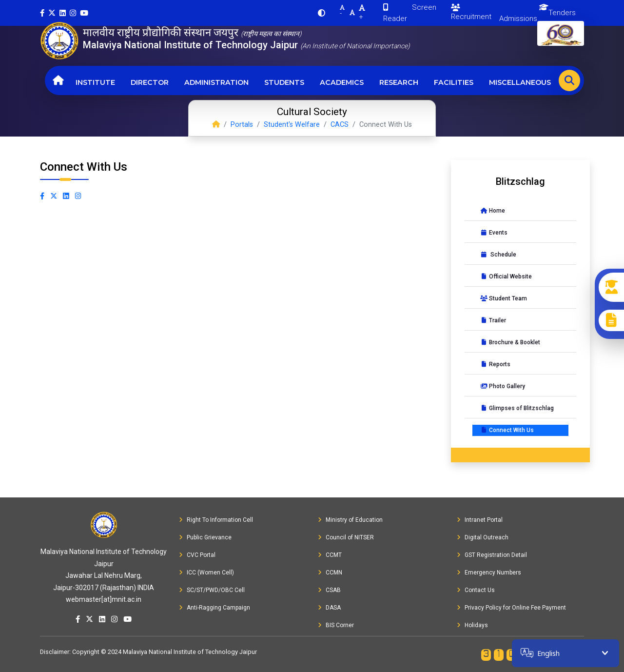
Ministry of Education (350, 520)
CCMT (330, 555)
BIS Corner (336, 625)
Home (493, 211)
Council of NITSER (346, 537)
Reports (495, 364)
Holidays (472, 625)
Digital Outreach (483, 537)
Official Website (506, 277)
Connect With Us (507, 430)
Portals (242, 125)
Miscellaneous (520, 82)
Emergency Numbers (489, 573)
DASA (329, 608)
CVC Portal (197, 555)
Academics (342, 82)
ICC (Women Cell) (206, 573)
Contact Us (476, 590)
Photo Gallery (503, 386)
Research (399, 82)
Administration (216, 82)
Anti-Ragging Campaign (214, 608)
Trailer (493, 320)
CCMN (330, 573)
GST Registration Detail (492, 555)
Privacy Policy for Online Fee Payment (511, 608)
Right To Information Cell (216, 520)
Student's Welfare (292, 125)
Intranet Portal (480, 520)
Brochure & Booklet (510, 342)
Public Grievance (205, 537)
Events (494, 233)
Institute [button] (95, 82)
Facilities (454, 82)
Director (150, 82)
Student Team (504, 298)
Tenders (562, 13)
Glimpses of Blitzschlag (517, 408)
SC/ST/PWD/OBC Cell (212, 590)
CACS (340, 125)
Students (284, 82)
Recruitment (471, 12)
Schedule (498, 255)
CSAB (329, 590)
